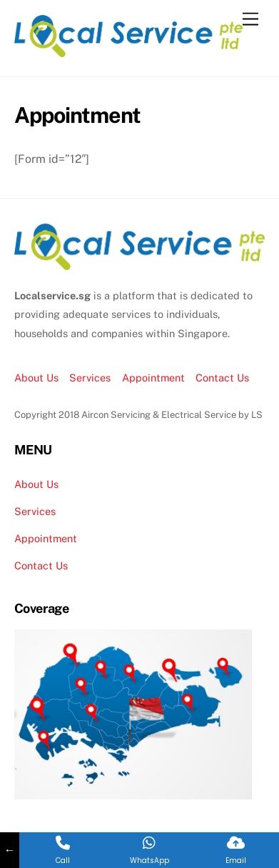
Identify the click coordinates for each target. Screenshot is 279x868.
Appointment (153, 378)
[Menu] (250, 20)
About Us (36, 378)
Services (90, 378)
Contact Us (222, 378)
